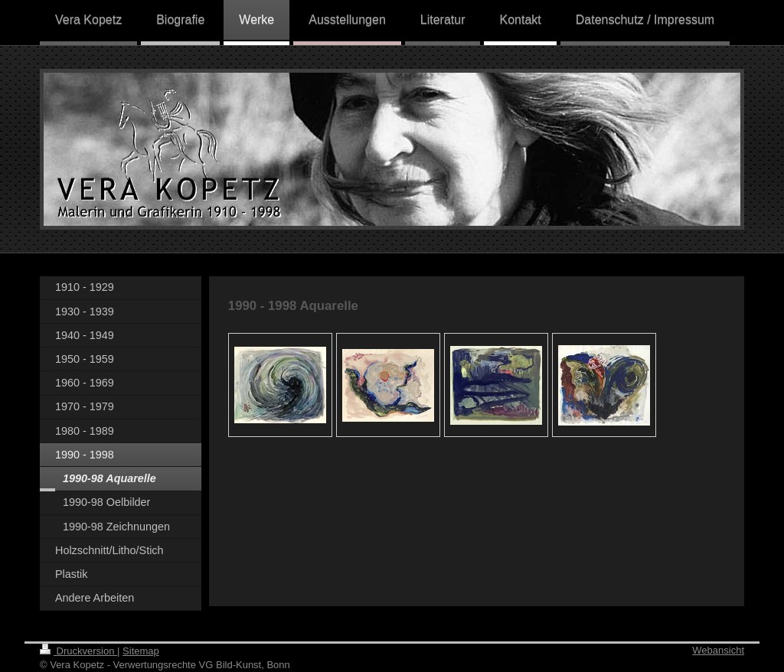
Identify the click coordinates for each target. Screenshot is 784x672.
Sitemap (141, 651)
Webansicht (718, 650)
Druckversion (78, 651)
